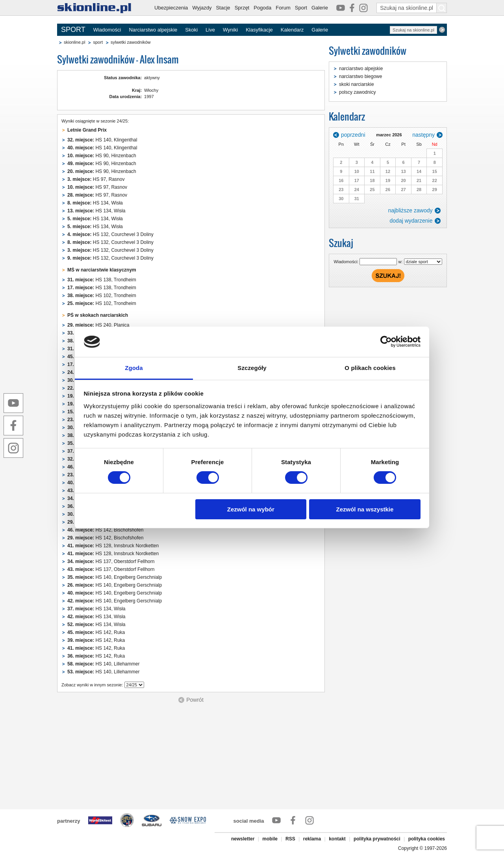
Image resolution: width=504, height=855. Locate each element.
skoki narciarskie (357, 84)
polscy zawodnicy (357, 92)
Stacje (223, 8)
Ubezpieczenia (171, 8)
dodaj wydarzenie (411, 221)
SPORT (73, 30)
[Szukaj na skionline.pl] (442, 8)
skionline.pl (74, 42)
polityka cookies (427, 839)
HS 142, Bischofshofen (105, 530)
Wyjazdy (202, 8)
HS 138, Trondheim (102, 280)
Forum (283, 8)
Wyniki (230, 30)
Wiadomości (107, 30)
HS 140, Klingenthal (102, 140)
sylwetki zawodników (131, 42)
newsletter (243, 839)
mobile (270, 839)
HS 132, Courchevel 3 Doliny (110, 234)
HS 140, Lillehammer (103, 664)
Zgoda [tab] (134, 368)
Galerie (320, 8)
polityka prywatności (377, 839)
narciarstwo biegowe (360, 76)
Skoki (191, 30)
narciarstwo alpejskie (361, 69)
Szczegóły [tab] (252, 368)
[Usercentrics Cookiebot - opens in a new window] (386, 342)
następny (423, 135)
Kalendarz (292, 30)
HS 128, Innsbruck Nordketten (113, 546)
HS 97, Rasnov (96, 179)
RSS (290, 839)
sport (98, 42)
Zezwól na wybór (251, 509)
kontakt (337, 839)
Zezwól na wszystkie (365, 509)
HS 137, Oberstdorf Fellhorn (111, 561)
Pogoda (262, 8)
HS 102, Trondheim (102, 296)
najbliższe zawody (410, 210)
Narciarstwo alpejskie (153, 30)
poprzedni (353, 135)
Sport (301, 8)
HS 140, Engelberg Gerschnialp (115, 577)
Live (210, 30)
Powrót (195, 700)
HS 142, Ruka (96, 632)
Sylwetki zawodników (368, 51)
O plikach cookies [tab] (370, 368)
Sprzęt (242, 8)
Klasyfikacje (259, 30)
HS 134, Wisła (95, 203)
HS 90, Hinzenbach (102, 156)
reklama (312, 839)
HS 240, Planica (98, 325)
